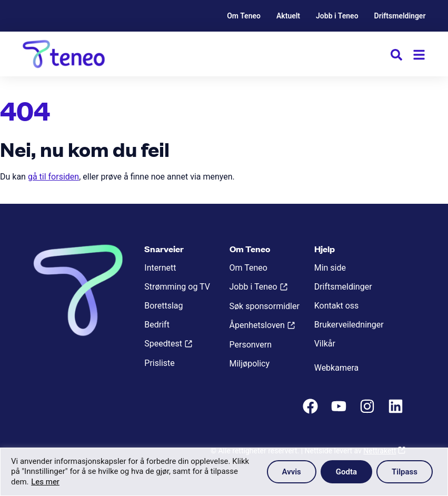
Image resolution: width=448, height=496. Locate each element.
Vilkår (325, 344)
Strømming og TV (177, 287)
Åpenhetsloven (257, 325)
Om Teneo (244, 16)
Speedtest (163, 344)
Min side (330, 268)
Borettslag (163, 306)
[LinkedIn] (397, 411)
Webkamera (337, 368)
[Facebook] (312, 411)
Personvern (251, 345)
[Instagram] (369, 411)
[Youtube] (340, 411)
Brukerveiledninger (349, 325)
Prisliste (159, 363)
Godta (346, 472)
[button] (396, 57)
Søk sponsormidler (265, 306)
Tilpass (405, 472)
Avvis (292, 472)
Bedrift (157, 325)
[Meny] (419, 55)
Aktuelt (288, 16)
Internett (160, 268)
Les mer (45, 482)
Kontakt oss (337, 306)
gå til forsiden (53, 177)
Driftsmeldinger (400, 16)
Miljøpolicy (250, 364)
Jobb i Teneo (337, 16)
